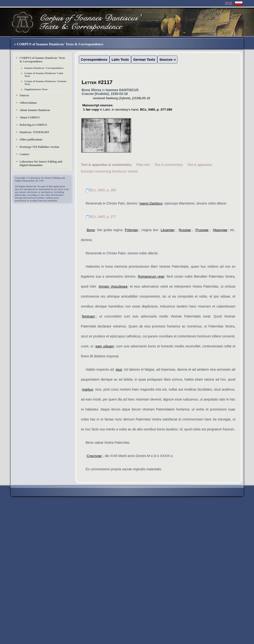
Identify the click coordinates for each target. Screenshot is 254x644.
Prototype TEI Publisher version (39, 147)
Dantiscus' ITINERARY (35, 132)
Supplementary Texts (36, 89)
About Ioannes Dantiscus (35, 110)
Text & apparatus (200, 165)
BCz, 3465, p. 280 (101, 190)
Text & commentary (169, 165)
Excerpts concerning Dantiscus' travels (110, 171)
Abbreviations (28, 103)
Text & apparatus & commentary (106, 165)
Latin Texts (120, 60)
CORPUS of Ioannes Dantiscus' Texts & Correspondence (42, 60)
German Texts (144, 60)
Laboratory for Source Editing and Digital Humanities (41, 163)
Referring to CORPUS (33, 125)
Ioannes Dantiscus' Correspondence (44, 68)
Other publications (31, 140)
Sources (24, 95)
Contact (25, 154)
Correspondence (94, 60)
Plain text (143, 165)
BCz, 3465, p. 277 (101, 217)
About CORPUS (30, 117)
